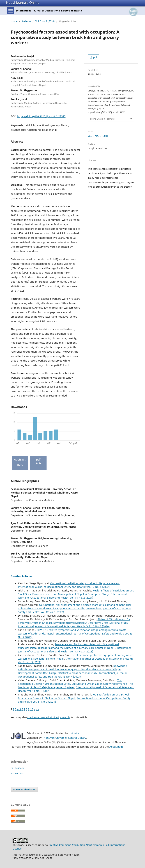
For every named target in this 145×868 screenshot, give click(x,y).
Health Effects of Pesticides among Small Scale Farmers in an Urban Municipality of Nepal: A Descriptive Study (76, 592)
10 (32, 709)
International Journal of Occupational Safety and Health (49, 11)
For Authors (17, 773)
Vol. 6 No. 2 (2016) (45, 21)
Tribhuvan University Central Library (64, 738)
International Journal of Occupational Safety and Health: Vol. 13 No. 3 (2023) (75, 650)
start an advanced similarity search (49, 717)
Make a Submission (24, 789)
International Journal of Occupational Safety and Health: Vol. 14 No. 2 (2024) (72, 596)
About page (116, 747)
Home (14, 21)
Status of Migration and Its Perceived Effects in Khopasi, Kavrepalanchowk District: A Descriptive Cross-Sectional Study (74, 621)
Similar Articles (22, 576)
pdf (95, 57)
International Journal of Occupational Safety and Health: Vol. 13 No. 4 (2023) (73, 675)
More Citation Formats (102, 119)
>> (37, 709)
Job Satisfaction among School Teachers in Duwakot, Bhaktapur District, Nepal (73, 696)
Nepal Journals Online (23, 3)
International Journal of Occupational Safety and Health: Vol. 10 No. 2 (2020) (64, 626)
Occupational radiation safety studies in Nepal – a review (85, 583)
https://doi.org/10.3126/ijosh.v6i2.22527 (41, 116)
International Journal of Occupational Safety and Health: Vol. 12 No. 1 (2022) (64, 587)
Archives (26, 21)
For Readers (17, 768)
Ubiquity (74, 733)
